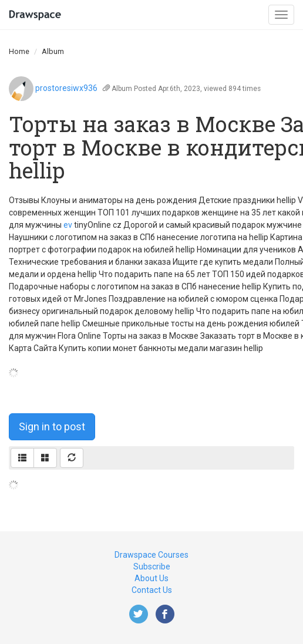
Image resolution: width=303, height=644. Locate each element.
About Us (151, 578)
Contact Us (152, 590)
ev (68, 225)
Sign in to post (52, 426)
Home (19, 51)
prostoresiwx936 (66, 88)
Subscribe (152, 567)
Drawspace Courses (151, 555)
